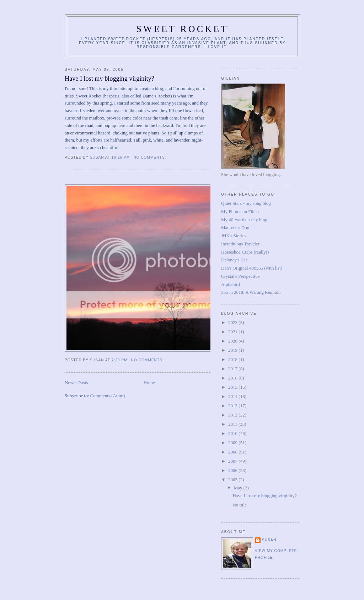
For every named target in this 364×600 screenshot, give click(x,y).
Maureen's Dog (235, 227)
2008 (233, 452)
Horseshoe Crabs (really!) (245, 252)
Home (149, 383)
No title (239, 505)
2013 (233, 406)
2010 (233, 433)
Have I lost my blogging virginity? (109, 79)
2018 (233, 359)
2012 (233, 415)
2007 (233, 461)
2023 (233, 322)
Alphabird (231, 284)
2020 (233, 341)
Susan (269, 540)
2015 (233, 387)
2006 (233, 470)
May (239, 488)
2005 (233, 480)
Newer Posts (76, 383)
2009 (233, 443)
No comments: (150, 157)
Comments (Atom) (108, 396)
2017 (233, 369)
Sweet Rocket (182, 29)
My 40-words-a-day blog (244, 220)
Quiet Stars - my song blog (246, 203)
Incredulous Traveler (240, 244)
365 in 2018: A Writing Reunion (251, 292)
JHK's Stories (234, 236)
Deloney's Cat (234, 260)
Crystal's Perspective (240, 276)
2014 (233, 396)
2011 (233, 424)
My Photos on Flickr (240, 211)
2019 (233, 350)
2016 (233, 378)
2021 (233, 332)
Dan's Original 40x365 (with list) (252, 268)
